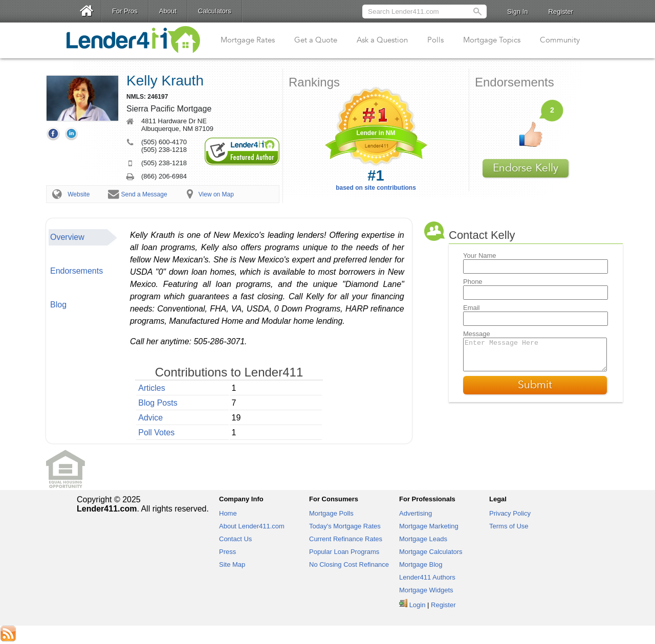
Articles (151, 388)
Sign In (517, 12)
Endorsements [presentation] (77, 271)
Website (79, 194)
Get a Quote (316, 40)
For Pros (125, 11)
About (168, 11)
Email (472, 308)
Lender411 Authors (427, 577)
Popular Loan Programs (344, 552)
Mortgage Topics (492, 40)
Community (560, 40)
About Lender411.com (252, 526)
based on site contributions (376, 179)
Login (418, 605)
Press (227, 552)
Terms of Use (509, 526)
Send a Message (144, 194)
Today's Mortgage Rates (345, 526)
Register (561, 12)
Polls (435, 40)
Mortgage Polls (331, 513)
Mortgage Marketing (429, 526)
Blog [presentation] (58, 305)
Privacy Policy (510, 513)
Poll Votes (156, 432)
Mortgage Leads (423, 539)
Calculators (215, 11)
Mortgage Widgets (426, 590)
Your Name (480, 256)
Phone (473, 282)
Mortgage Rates (248, 40)
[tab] (83, 237)
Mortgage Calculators (431, 552)
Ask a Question (382, 40)
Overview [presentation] (67, 237)
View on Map (216, 194)
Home (228, 513)
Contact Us (235, 539)
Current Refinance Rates (346, 539)
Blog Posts (158, 403)
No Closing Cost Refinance (349, 564)
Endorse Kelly (526, 168)
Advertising (416, 513)
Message (477, 334)
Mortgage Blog (421, 564)
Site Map (232, 564)
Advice (150, 418)
